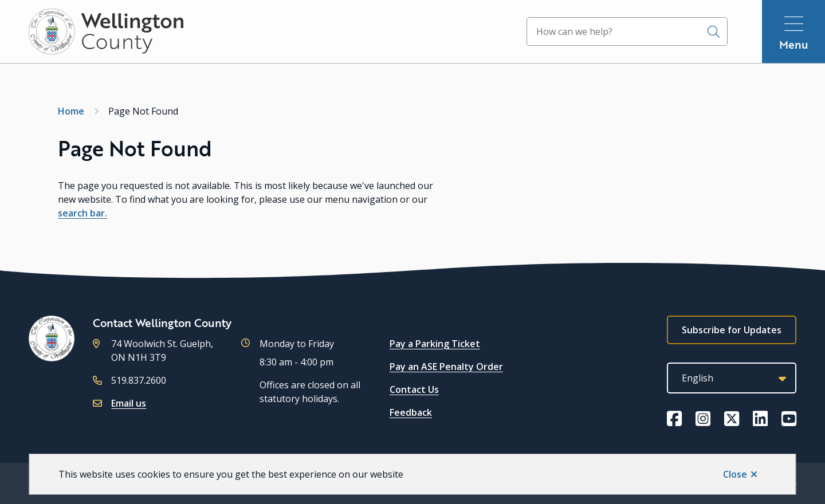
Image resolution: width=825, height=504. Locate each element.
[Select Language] (732, 378)
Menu (794, 44)
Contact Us (414, 389)
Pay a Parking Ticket (435, 344)
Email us (129, 403)
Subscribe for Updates (732, 330)
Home (71, 111)
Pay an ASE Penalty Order (446, 367)
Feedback (411, 412)
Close (735, 474)
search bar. (82, 213)
